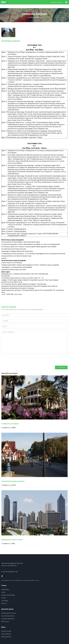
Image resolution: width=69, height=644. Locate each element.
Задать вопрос (57, 2)
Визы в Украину (6, 634)
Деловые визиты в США (9, 613)
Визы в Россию (6, 631)
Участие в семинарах (8, 619)
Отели (3, 592)
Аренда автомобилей (8, 595)
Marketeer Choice (35, 580)
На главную (31, 17)
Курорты (4, 604)
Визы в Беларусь (6, 637)
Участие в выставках (8, 616)
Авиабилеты (5, 590)
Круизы (4, 598)
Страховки (5, 601)
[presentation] (16, 362)
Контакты (38, 17)
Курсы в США (5, 622)
